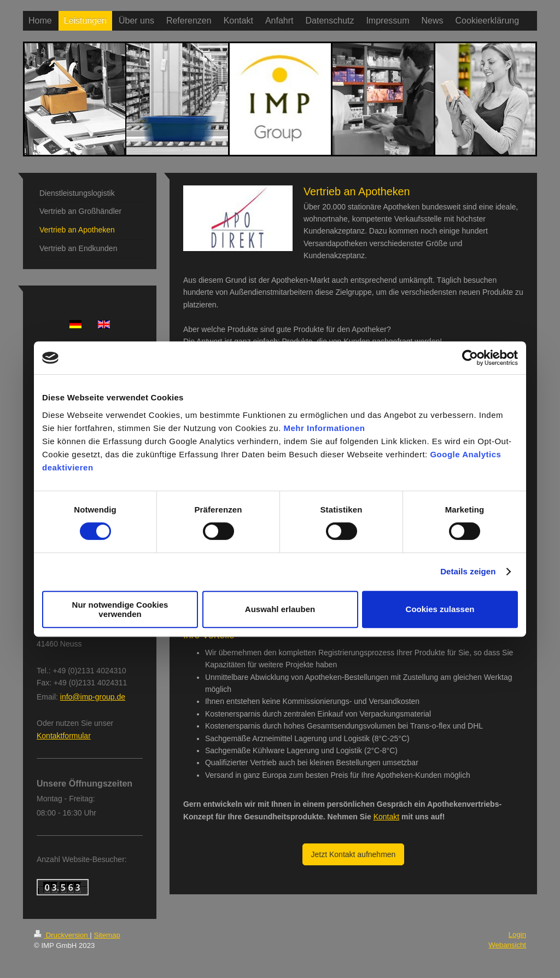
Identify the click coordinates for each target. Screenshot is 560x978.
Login (517, 935)
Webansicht (507, 945)
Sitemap (107, 935)
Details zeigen (468, 571)
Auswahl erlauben (280, 609)
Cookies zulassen (440, 609)
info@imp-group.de (93, 697)
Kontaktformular (64, 736)
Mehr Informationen (325, 428)
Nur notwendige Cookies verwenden (120, 609)
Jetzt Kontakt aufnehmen (354, 854)
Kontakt (386, 817)
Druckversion (62, 935)
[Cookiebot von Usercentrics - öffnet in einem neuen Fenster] (470, 358)
